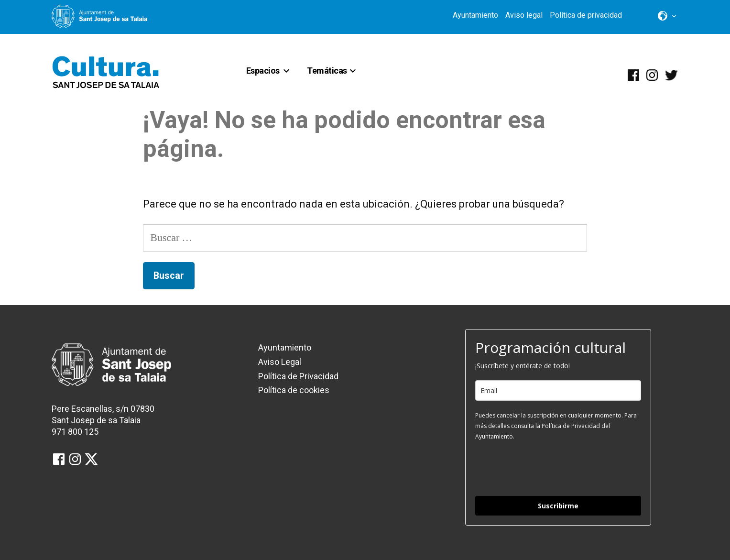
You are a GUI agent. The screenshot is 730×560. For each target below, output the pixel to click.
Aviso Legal (280, 362)
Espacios (263, 71)
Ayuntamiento (475, 15)
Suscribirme (558, 506)
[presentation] (548, 468)
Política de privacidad (586, 15)
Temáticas (327, 71)
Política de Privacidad (298, 376)
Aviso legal (524, 15)
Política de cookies (294, 390)
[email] (558, 390)
